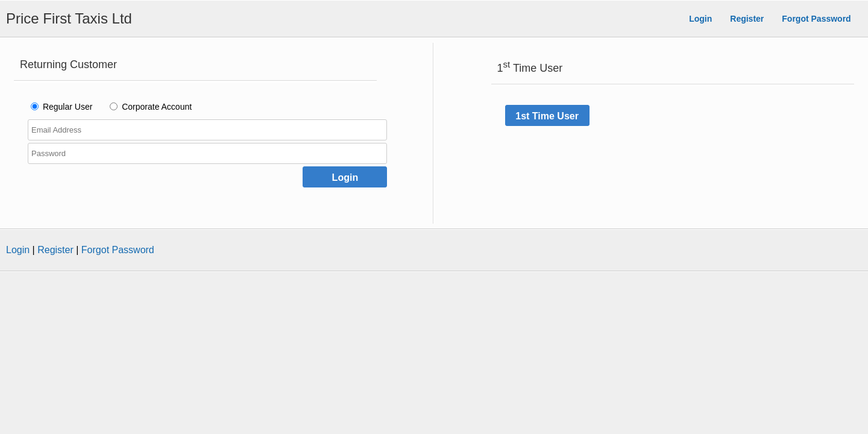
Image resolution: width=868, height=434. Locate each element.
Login (700, 19)
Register (747, 19)
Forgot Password (816, 19)
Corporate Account (157, 107)
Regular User (68, 107)
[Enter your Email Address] (207, 130)
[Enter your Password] (207, 153)
